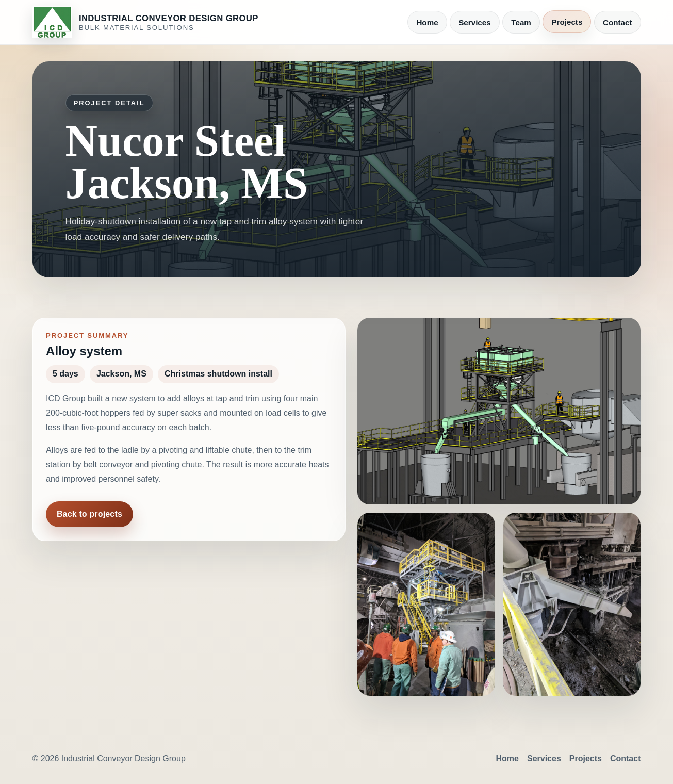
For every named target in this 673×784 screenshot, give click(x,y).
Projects (567, 22)
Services (475, 22)
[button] (499, 411)
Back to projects (89, 514)
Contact (618, 22)
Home (427, 22)
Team (521, 22)
